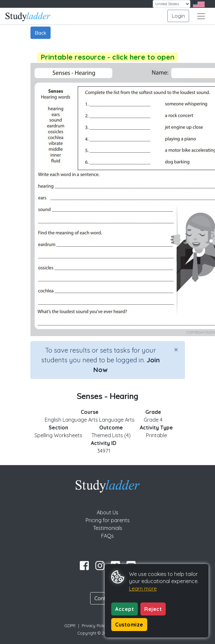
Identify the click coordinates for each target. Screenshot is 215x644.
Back (41, 33)
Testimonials (108, 528)
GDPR (70, 626)
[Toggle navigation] (201, 16)
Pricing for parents (108, 520)
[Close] (176, 349)
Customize (129, 625)
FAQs (107, 536)
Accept (125, 609)
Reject (153, 609)
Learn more (143, 589)
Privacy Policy (95, 626)
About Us (107, 512)
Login (178, 16)
